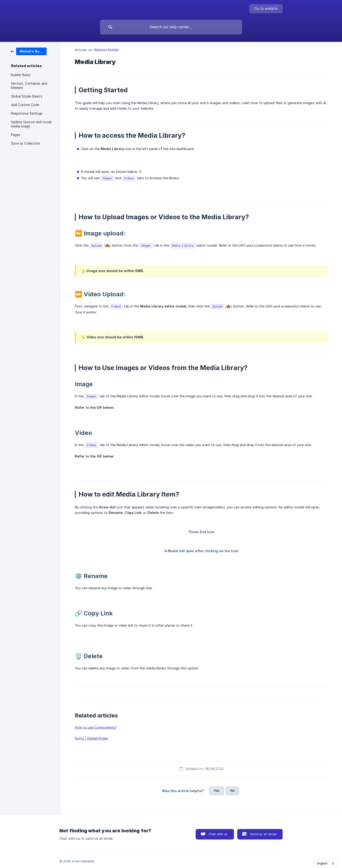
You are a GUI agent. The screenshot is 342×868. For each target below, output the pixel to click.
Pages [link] (16, 135)
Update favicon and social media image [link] (31, 124)
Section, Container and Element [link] (29, 86)
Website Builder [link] (106, 50)
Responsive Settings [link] (27, 113)
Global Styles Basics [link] (27, 96)
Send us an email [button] (263, 834)
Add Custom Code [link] (25, 105)
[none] (266, 9)
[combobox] (326, 863)
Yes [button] (217, 790)
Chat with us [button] (218, 834)
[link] (29, 51)
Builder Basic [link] (21, 75)
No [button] (233, 790)
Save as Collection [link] (26, 143)
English (322, 863)
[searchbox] (171, 27)
